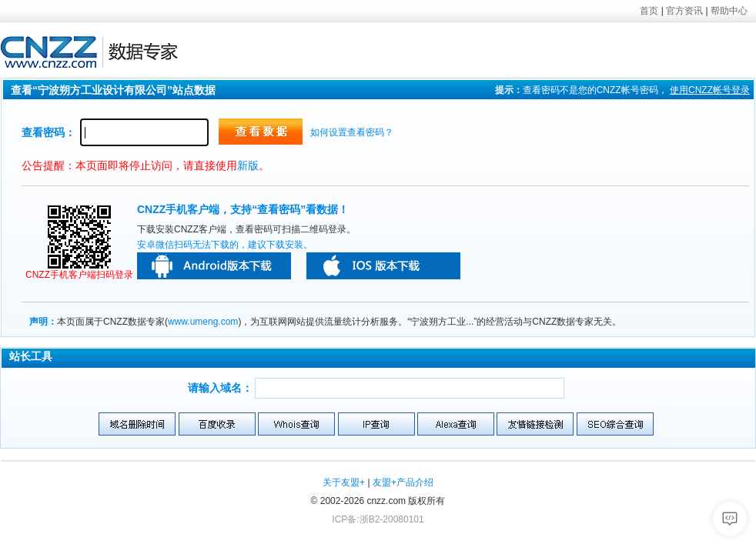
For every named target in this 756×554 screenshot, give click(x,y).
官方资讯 (684, 11)
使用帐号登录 (710, 90)
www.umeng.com (203, 322)
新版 (248, 165)
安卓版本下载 (214, 266)
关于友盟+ (344, 482)
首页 (649, 11)
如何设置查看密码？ (352, 132)
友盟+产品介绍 (403, 482)
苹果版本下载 (383, 266)
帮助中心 (729, 11)
